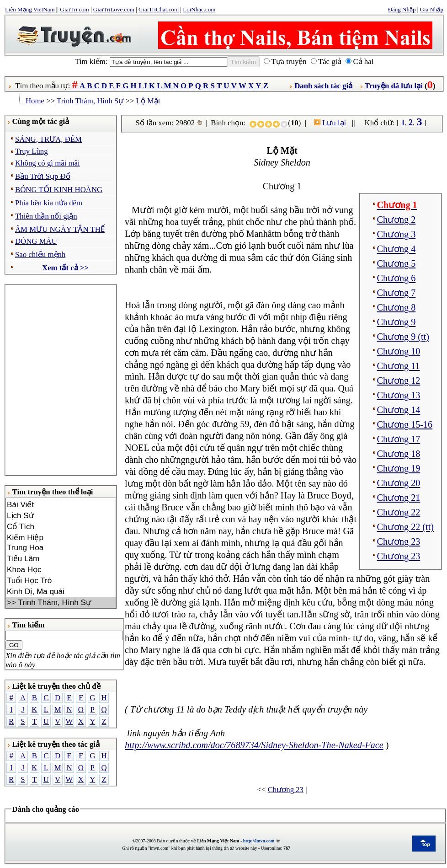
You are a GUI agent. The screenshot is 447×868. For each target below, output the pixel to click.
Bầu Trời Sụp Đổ (43, 176)
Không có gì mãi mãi (48, 163)
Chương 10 (399, 351)
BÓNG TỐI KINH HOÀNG (59, 190)
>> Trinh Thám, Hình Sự (61, 602)
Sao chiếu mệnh (40, 255)
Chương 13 (399, 395)
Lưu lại (330, 123)
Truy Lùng (32, 151)
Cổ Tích (61, 526)
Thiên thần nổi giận (46, 216)
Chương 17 (399, 439)
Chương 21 (399, 498)
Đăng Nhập (402, 9)
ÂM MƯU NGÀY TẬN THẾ (60, 229)
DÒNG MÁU (36, 241)
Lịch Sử (61, 515)
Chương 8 (396, 307)
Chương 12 (399, 380)
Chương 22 (399, 512)
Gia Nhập (432, 9)
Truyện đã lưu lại (394, 86)
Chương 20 (399, 483)
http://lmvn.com (259, 841)
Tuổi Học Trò (61, 580)
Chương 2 (396, 220)
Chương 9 (396, 322)
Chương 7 (396, 293)
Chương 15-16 (405, 424)
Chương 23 (399, 541)
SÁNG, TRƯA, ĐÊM (48, 139)
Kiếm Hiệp (61, 537)
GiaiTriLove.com (114, 9)
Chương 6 (396, 278)
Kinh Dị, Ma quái (61, 591)
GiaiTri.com (74, 9)
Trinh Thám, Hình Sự (90, 101)
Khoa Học (61, 569)
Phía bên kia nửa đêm (49, 203)
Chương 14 (399, 410)
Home (35, 101)
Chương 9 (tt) (403, 337)
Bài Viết (61, 504)
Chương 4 (396, 249)
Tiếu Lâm (61, 558)
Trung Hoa (61, 548)
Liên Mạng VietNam (30, 9)
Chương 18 (399, 454)
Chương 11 (399, 366)
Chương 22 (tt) (405, 527)
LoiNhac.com (199, 9)
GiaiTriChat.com (159, 9)
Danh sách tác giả (323, 86)
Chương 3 (396, 234)
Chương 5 (396, 263)
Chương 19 (399, 468)
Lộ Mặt (148, 101)
